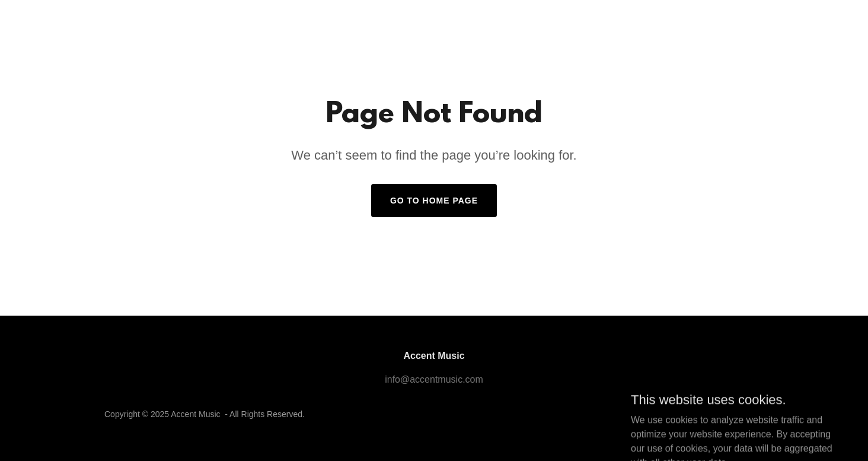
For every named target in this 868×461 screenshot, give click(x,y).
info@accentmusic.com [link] (434, 379)
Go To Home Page (434, 201)
